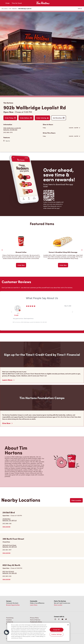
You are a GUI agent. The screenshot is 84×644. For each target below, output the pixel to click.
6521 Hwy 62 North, (10, 572)
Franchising (10, 618)
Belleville (15, 9)
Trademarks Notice (36, 622)
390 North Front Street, (10, 546)
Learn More (8, 380)
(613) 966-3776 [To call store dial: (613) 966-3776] (8, 132)
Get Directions (59, 118)
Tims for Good (17, 3)
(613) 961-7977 (7, 550)
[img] (66, 619)
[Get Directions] (22, 129)
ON (10, 9)
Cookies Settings (57, 634)
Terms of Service (35, 620)
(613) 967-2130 (7, 576)
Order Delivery (26, 118)
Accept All (56, 630)
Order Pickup (10, 118)
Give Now (7, 423)
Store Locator (58, 605)
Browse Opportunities (13, 605)
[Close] (68, 625)
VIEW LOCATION (6, 527)
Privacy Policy (34, 618)
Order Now (21, 265)
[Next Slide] (82, 250)
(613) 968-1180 (7, 523)
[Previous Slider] (2, 250)
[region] (38, 632)
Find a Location (76, 500)
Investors (9, 620)
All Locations (5, 9)
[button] (7, 632)
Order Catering (42, 118)
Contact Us (10, 622)
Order (8, 3)
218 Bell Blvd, (10, 520)
